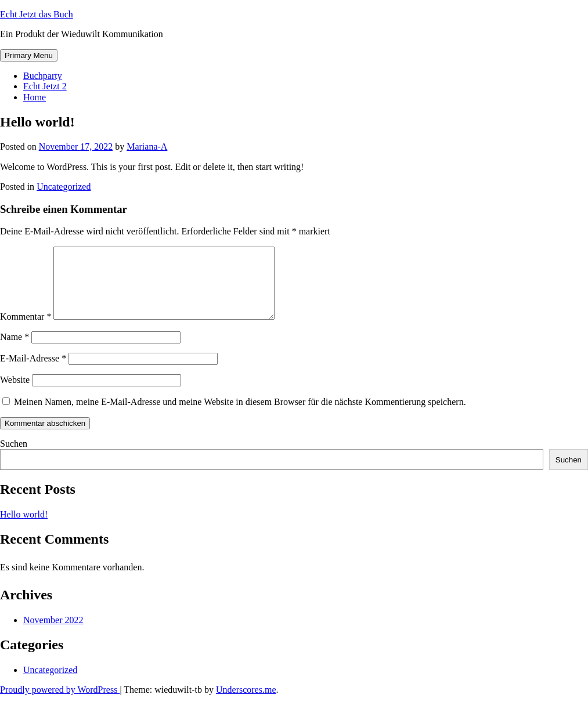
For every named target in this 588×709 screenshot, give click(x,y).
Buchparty (43, 76)
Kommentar (26, 330)
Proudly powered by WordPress (60, 703)
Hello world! (24, 528)
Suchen (14, 457)
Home (35, 97)
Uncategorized (64, 187)
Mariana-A (147, 146)
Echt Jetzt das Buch (37, 14)
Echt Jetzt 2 (45, 86)
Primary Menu (29, 55)
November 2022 (53, 634)
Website (15, 394)
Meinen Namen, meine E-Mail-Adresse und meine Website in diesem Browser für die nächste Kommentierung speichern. (240, 416)
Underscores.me (246, 703)
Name (15, 351)
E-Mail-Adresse (33, 372)
